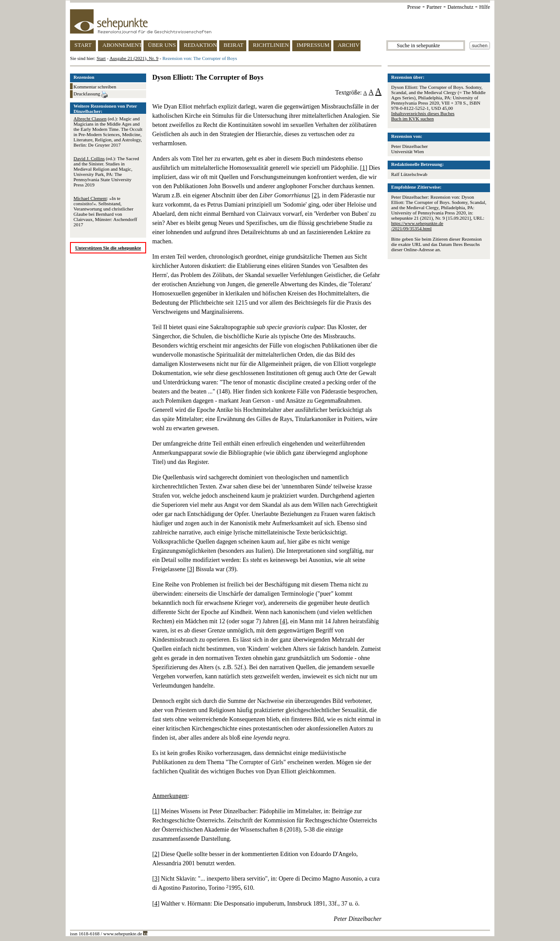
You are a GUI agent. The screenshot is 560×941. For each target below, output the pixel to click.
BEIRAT (234, 45)
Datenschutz (460, 7)
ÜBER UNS (162, 45)
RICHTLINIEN (271, 45)
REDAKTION (200, 45)
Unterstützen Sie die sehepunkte (108, 248)
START (83, 45)
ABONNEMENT (122, 45)
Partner (434, 7)
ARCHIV (349, 45)
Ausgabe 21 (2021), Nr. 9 (134, 58)
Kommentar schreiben (95, 87)
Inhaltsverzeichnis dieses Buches (423, 113)
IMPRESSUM (313, 45)
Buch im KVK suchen (412, 119)
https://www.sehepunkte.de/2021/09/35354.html (417, 226)
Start (101, 58)
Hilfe (485, 7)
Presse (414, 7)
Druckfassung (91, 95)
